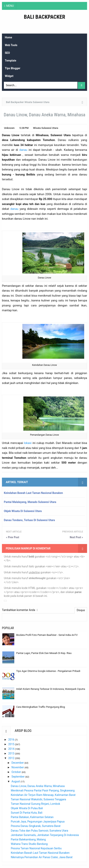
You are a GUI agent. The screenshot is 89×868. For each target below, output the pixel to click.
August (16, 781)
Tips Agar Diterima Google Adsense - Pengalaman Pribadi (48, 671)
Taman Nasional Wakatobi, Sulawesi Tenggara (38, 799)
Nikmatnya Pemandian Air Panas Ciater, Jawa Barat (42, 857)
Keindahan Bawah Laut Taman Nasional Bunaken (33, 493)
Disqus (81, 610)
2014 (12, 749)
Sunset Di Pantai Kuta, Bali (27, 813)
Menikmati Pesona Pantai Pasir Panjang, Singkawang (43, 790)
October (17, 772)
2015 (12, 744)
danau (23, 150)
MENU (10, 6)
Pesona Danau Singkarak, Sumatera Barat (36, 826)
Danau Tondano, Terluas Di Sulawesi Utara (29, 520)
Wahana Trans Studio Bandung (29, 844)
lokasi (28, 443)
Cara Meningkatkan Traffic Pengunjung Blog (41, 707)
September (18, 777)
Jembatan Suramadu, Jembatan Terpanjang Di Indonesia (45, 835)
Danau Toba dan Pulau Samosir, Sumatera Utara (39, 831)
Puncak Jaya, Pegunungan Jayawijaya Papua (38, 822)
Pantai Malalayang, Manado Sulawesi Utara (30, 502)
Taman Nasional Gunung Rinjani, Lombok (35, 804)
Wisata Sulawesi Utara (46, 128)
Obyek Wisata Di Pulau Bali (27, 808)
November (18, 767)
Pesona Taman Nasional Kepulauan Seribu (36, 848)
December (18, 763)
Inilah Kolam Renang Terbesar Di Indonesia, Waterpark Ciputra (51, 689)
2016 (12, 740)
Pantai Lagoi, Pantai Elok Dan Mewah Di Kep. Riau (44, 653)
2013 (12, 753)
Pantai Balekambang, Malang (28, 839)
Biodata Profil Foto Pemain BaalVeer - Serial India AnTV (47, 635)
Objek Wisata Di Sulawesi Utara (23, 511)
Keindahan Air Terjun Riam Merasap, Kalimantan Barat (43, 795)
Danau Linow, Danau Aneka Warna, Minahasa (38, 786)
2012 (12, 758)
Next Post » (76, 537)
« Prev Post (13, 537)
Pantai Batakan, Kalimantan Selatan (32, 817)
